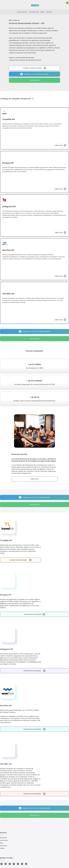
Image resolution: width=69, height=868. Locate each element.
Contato (2, 848)
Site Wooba (3, 846)
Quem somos (4, 840)
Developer (4, 838)
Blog (1, 843)
